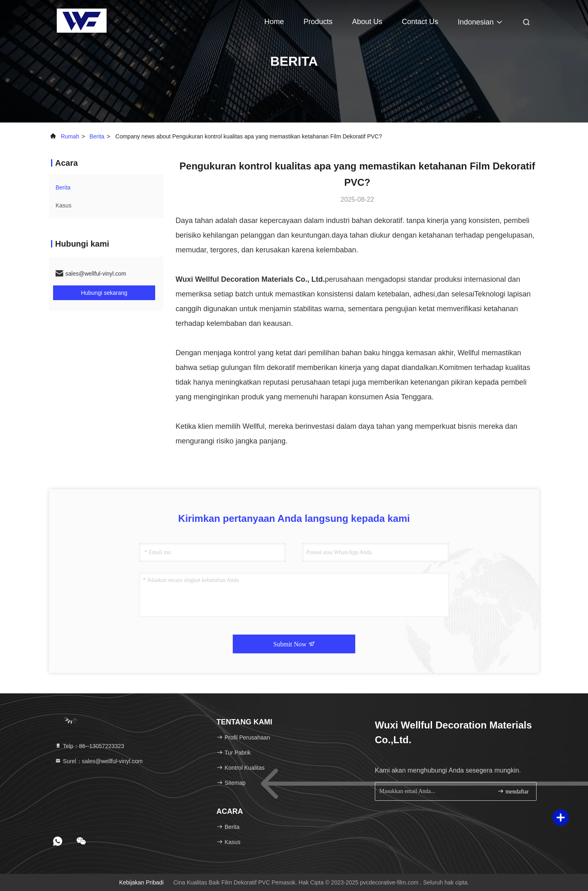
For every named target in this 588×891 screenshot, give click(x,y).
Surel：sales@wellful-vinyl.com (99, 761)
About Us (367, 22)
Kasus (63, 205)
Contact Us (420, 22)
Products (318, 22)
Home (274, 22)
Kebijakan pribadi (141, 882)
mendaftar (513, 791)
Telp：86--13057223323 (89, 746)
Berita (97, 136)
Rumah (70, 136)
